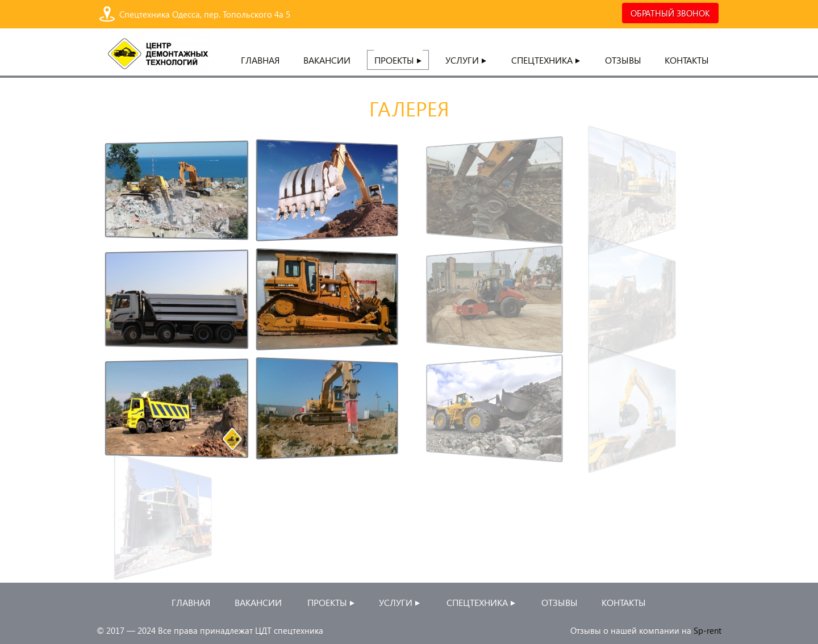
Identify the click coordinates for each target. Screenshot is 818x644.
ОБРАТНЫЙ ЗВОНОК (670, 13)
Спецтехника (546, 60)
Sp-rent (708, 630)
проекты (398, 60)
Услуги (466, 60)
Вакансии (327, 60)
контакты (687, 60)
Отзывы (623, 60)
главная (260, 60)
